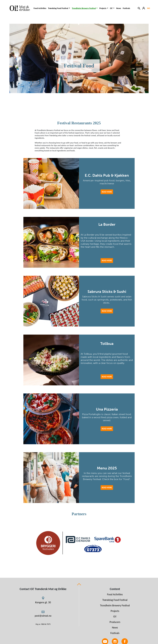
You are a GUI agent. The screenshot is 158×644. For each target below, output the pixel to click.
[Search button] (139, 8)
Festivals (126, 8)
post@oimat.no (43, 616)
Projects (115, 611)
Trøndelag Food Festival (115, 600)
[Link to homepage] (19, 8)
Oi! (115, 616)
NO (149, 8)
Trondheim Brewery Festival (115, 605)
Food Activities (40, 8)
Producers (115, 622)
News (119, 8)
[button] (59, 9)
